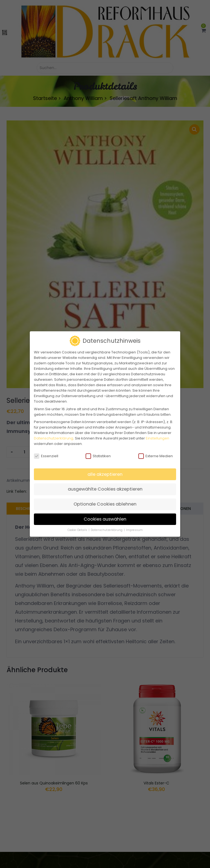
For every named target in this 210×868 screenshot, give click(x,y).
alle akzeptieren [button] (105, 474)
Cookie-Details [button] (78, 530)
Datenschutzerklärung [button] (107, 530)
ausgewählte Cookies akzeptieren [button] (105, 489)
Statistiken (98, 456)
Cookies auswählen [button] (105, 519)
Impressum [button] (134, 530)
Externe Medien (156, 456)
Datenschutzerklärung (54, 438)
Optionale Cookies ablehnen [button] (105, 504)
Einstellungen (157, 438)
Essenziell (46, 456)
